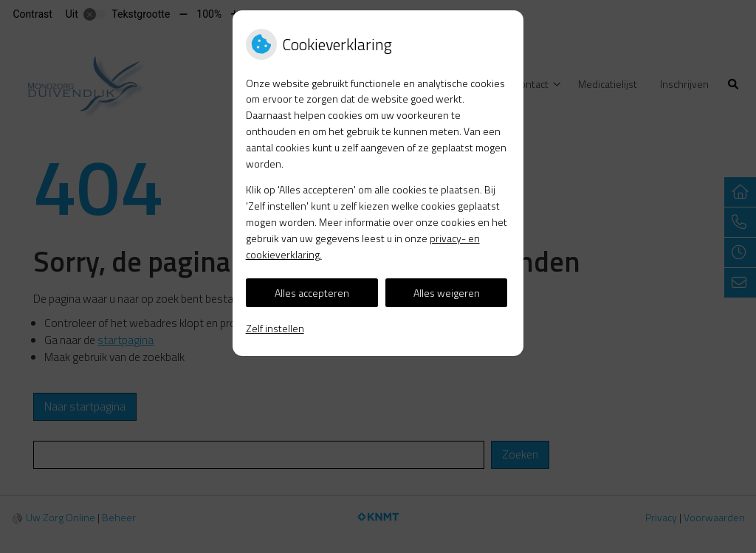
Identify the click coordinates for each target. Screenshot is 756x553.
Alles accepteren (312, 293)
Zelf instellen (275, 328)
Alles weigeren (447, 293)
